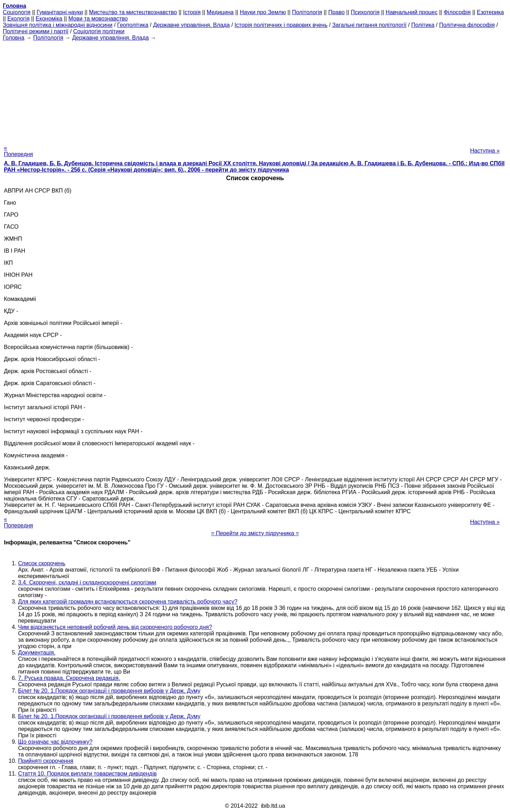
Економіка (49, 19)
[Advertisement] (255, 91)
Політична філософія (467, 25)
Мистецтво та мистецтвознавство (133, 12)
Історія (192, 12)
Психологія (365, 12)
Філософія (457, 12)
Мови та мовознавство (98, 19)
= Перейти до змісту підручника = (255, 533)
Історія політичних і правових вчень (281, 25)
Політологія (307, 12)
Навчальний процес (412, 12)
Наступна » (485, 151)
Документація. (37, 653)
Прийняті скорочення (46, 761)
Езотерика (490, 12)
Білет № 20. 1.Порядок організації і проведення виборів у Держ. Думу (109, 691)
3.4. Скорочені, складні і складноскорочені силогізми (87, 582)
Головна (14, 38)
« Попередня (18, 151)
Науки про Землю (263, 12)
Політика (423, 25)
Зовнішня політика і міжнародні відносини (58, 25)
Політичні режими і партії (36, 31)
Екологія (19, 19)
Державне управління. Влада (191, 25)
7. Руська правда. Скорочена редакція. (69, 678)
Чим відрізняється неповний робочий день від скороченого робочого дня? (115, 627)
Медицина (220, 12)
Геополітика (133, 25)
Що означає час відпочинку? (55, 742)
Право (336, 12)
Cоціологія (17, 12)
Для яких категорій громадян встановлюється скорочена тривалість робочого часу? (128, 602)
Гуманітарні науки (60, 12)
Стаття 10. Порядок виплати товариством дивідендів (87, 774)
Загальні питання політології (369, 25)
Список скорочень (42, 563)
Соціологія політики (99, 31)
